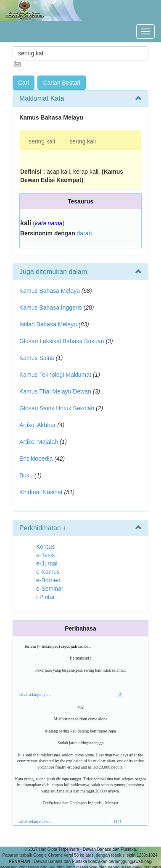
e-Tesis (45, 555)
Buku (26, 475)
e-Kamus (48, 572)
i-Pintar (45, 597)
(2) (120, 695)
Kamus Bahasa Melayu (50, 291)
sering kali (42, 141)
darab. (85, 233)
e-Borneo (48, 580)
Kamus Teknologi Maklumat (55, 375)
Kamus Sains (37, 358)
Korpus (45, 547)
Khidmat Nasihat (41, 492)
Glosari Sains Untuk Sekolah (57, 408)
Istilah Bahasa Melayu (48, 324)
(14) (117, 821)
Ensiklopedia (36, 459)
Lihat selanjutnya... (35, 695)
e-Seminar (50, 589)
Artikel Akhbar (37, 425)
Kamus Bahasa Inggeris (51, 308)
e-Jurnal (47, 563)
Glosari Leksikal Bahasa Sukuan (62, 341)
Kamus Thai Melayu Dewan (55, 391)
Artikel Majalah (39, 442)
